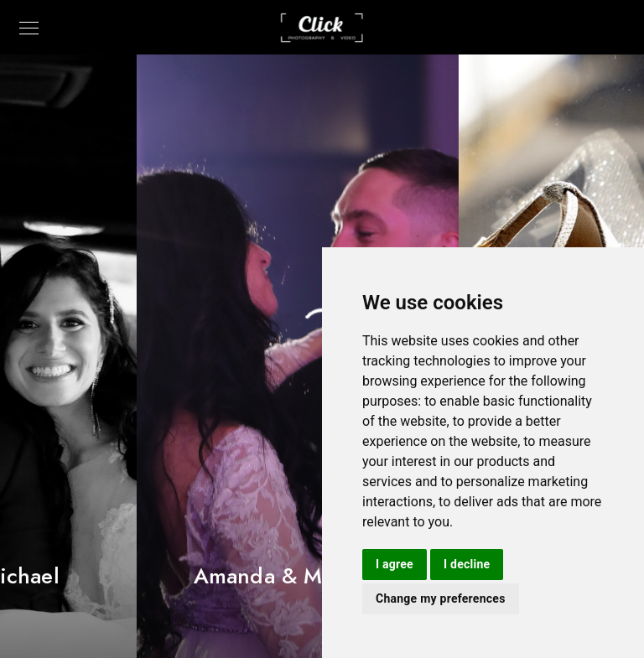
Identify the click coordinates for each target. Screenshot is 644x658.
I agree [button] (395, 564)
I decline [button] (467, 564)
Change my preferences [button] (441, 598)
